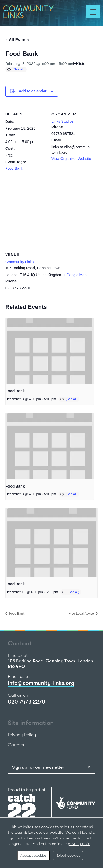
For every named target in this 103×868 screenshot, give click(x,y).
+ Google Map (75, 275)
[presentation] (50, 351)
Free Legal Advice (82, 614)
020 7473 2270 (27, 702)
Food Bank (14, 168)
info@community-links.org (41, 683)
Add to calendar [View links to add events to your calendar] (33, 91)
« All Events (17, 40)
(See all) (19, 69)
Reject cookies (68, 855)
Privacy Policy (22, 735)
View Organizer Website (71, 159)
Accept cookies (34, 855)
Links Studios (62, 121)
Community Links (19, 262)
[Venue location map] (51, 212)
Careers (16, 745)
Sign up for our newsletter (38, 767)
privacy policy (80, 844)
